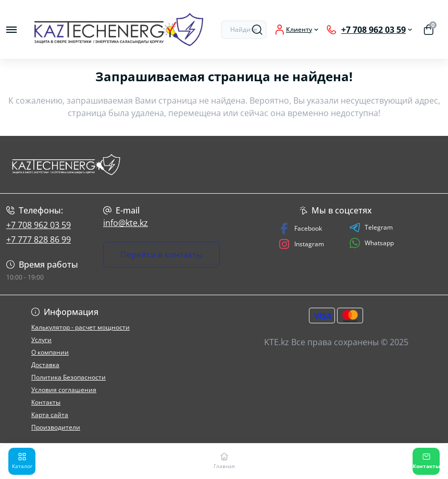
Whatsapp (371, 243)
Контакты (46, 402)
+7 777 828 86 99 (39, 240)
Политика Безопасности (69, 377)
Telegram (371, 228)
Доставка (45, 365)
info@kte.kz (126, 223)
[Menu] (11, 30)
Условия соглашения (64, 390)
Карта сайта (50, 415)
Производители (56, 427)
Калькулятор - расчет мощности (80, 327)
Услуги (41, 340)
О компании (50, 352)
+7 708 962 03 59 (39, 225)
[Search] (257, 30)
